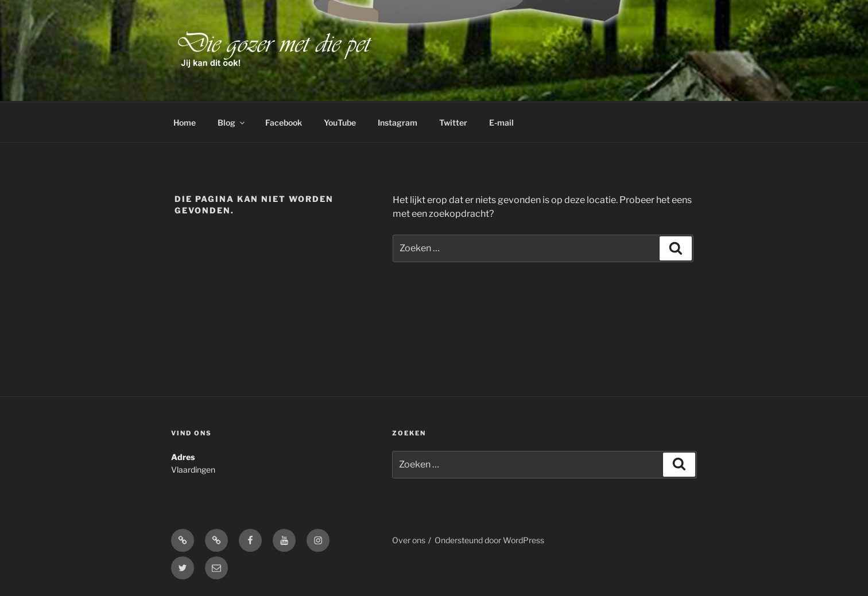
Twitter (453, 122)
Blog (232, 122)
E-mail (501, 122)
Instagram (398, 122)
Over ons (409, 540)
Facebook (284, 122)
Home (185, 122)
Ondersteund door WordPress (489, 540)
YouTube (340, 122)
